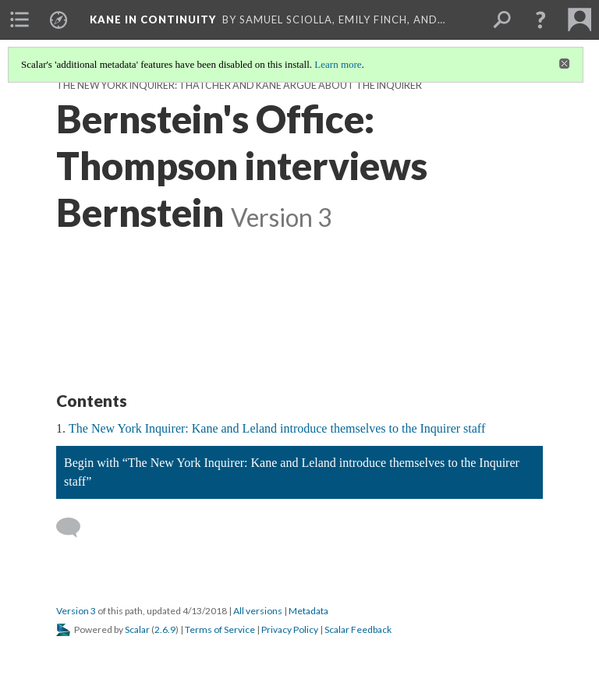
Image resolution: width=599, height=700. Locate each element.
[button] (541, 19)
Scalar (137, 629)
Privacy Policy (290, 629)
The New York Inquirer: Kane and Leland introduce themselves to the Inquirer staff (277, 428)
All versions (258, 611)
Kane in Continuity (153, 19)
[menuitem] (19, 19)
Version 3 (76, 611)
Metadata (308, 611)
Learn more (338, 64)
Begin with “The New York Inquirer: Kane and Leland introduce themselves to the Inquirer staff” (292, 472)
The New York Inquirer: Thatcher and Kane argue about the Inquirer (239, 85)
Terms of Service (220, 629)
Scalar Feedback (358, 629)
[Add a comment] (75, 528)
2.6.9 (165, 629)
